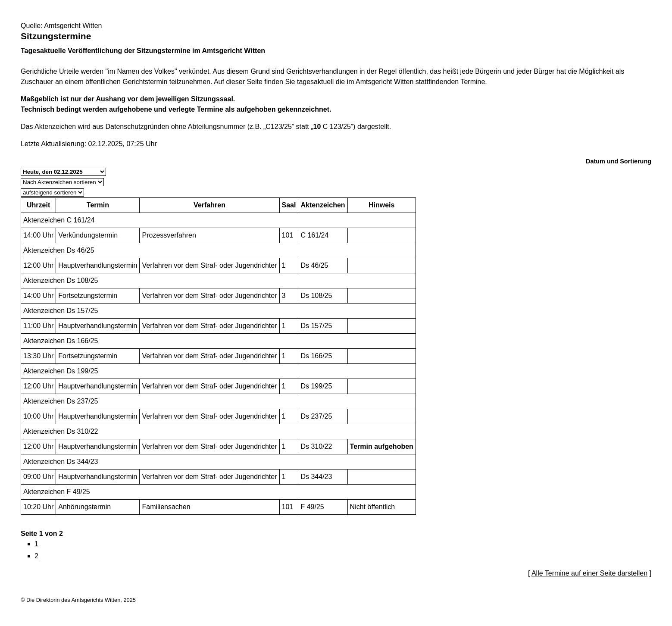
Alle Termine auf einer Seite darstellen (589, 573)
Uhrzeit (38, 205)
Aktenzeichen (323, 205)
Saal (289, 205)
